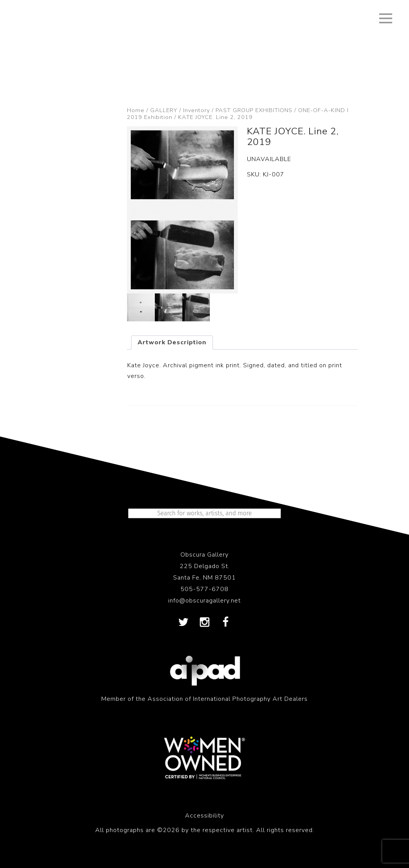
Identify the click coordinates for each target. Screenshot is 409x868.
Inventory (196, 110)
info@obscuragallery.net (204, 601)
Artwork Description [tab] (172, 342)
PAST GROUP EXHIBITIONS (254, 110)
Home (136, 110)
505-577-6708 (204, 589)
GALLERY (164, 110)
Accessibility (204, 816)
